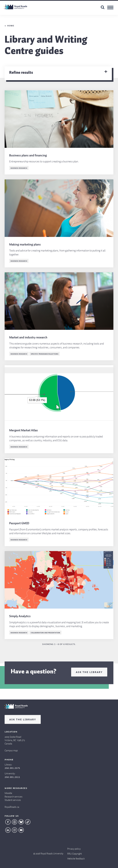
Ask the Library (89, 672)
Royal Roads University (52, 853)
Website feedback (76, 858)
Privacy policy (74, 848)
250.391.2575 (12, 768)
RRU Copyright (75, 853)
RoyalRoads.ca (12, 806)
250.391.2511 (12, 777)
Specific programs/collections (45, 354)
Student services (13, 799)
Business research (19, 168)
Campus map (11, 750)
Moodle (8, 792)
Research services (14, 796)
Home (11, 25)
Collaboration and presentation (45, 632)
